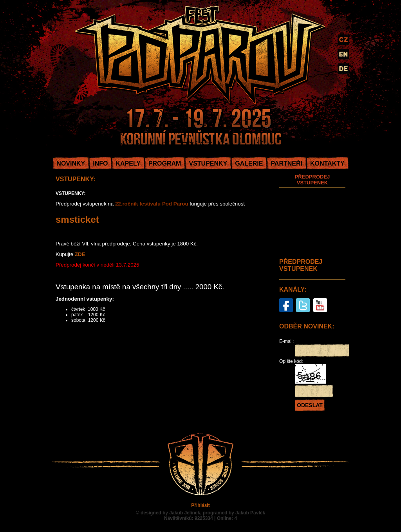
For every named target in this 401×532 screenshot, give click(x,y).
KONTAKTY (327, 163)
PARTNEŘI (286, 163)
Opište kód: (291, 361)
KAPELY (128, 163)
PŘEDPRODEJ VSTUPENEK (312, 180)
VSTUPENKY (208, 163)
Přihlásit (200, 505)
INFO (100, 163)
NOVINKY (71, 163)
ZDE (80, 254)
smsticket (77, 219)
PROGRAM (165, 163)
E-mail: (286, 341)
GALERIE (249, 163)
